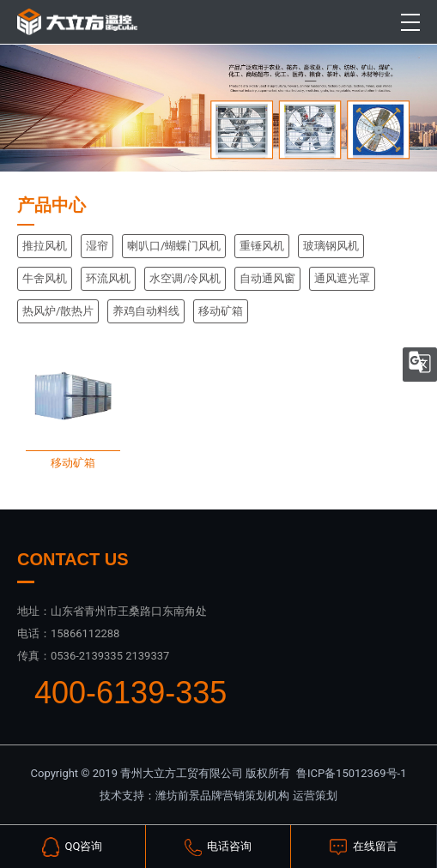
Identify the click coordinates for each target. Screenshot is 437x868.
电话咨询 (218, 847)
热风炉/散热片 (58, 311)
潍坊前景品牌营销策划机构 (222, 796)
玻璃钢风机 (331, 246)
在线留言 (363, 847)
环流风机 (108, 278)
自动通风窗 (267, 278)
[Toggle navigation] (411, 22)
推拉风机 (45, 246)
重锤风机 (262, 246)
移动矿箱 (221, 311)
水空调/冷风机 (185, 278)
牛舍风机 (45, 278)
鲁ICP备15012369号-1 (352, 773)
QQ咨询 (72, 847)
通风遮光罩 (342, 278)
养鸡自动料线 (146, 311)
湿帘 (97, 246)
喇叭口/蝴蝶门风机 (174, 246)
